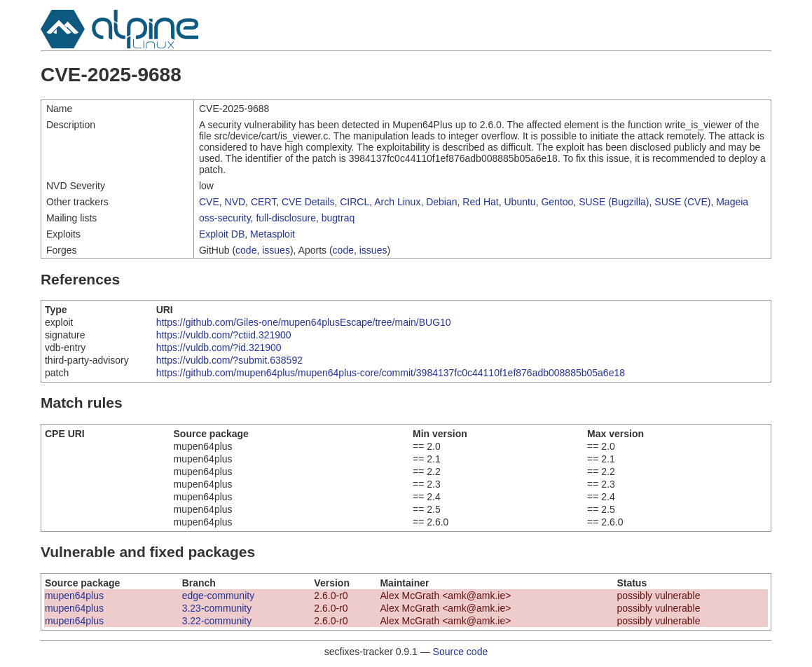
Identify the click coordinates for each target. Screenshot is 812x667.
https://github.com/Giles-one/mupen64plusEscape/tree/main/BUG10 (304, 322)
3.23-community (217, 608)
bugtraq (338, 218)
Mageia (732, 202)
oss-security (225, 218)
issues (276, 250)
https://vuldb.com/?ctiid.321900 (224, 335)
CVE (209, 202)
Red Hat (480, 202)
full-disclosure (286, 218)
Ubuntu (519, 202)
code (246, 250)
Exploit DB (222, 234)
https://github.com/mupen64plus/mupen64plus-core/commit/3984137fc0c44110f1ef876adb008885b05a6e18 (391, 373)
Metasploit (273, 234)
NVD (235, 202)
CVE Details (308, 202)
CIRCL (355, 202)
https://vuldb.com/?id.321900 (219, 348)
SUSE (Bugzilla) (614, 202)
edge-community (219, 596)
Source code (461, 652)
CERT (263, 202)
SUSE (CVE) (682, 202)
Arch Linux (397, 202)
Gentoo (557, 202)
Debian (441, 202)
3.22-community (217, 621)
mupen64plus (74, 596)
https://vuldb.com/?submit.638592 (229, 360)
